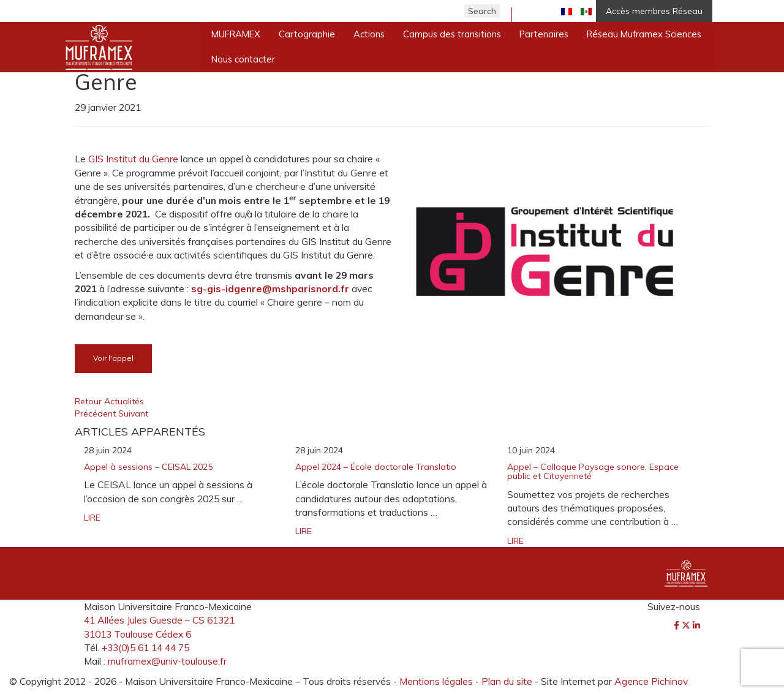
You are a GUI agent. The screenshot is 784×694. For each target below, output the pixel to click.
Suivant (133, 413)
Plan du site (507, 681)
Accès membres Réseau (654, 11)
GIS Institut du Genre (133, 159)
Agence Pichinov (651, 681)
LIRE (92, 518)
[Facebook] (678, 625)
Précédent (96, 413)
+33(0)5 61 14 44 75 (145, 647)
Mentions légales (436, 681)
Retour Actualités (109, 401)
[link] (270, 289)
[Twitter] (687, 625)
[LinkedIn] (696, 625)
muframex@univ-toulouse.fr (167, 661)
